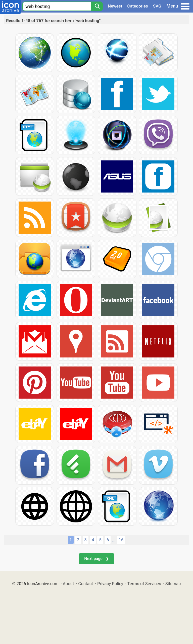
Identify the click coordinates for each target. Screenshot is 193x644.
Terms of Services (144, 584)
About (68, 584)
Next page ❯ (96, 559)
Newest (115, 6)
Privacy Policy (110, 584)
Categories (138, 6)
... (114, 540)
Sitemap (173, 584)
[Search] (97, 6)
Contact (86, 584)
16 (121, 540)
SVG (157, 6)
